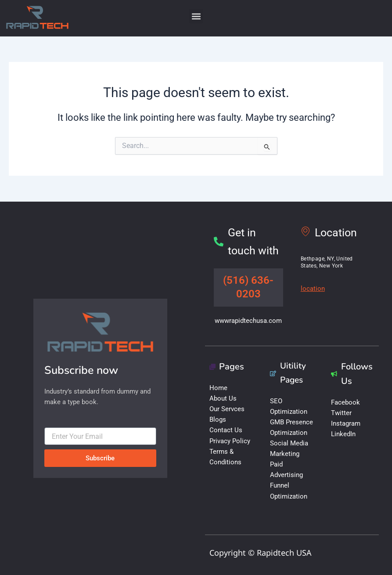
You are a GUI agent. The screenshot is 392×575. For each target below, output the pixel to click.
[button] (196, 16)
